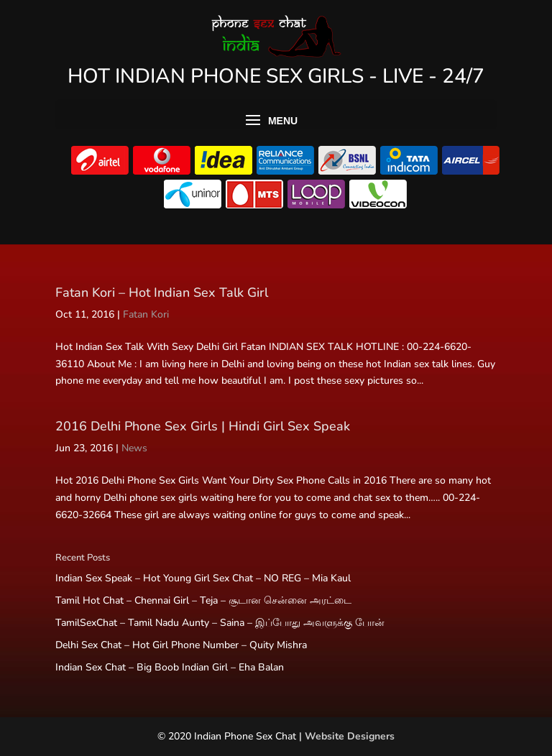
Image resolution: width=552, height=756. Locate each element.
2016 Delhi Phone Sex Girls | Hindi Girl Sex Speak (203, 426)
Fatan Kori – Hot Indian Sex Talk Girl (162, 292)
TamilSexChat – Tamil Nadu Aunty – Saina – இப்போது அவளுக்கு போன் (220, 623)
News (134, 448)
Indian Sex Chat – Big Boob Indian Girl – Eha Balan (170, 667)
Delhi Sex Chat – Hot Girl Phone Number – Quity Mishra (181, 645)
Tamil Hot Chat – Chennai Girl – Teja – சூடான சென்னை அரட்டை (203, 600)
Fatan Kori (146, 314)
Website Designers (350, 736)
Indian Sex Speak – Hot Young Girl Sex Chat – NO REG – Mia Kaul (203, 578)
